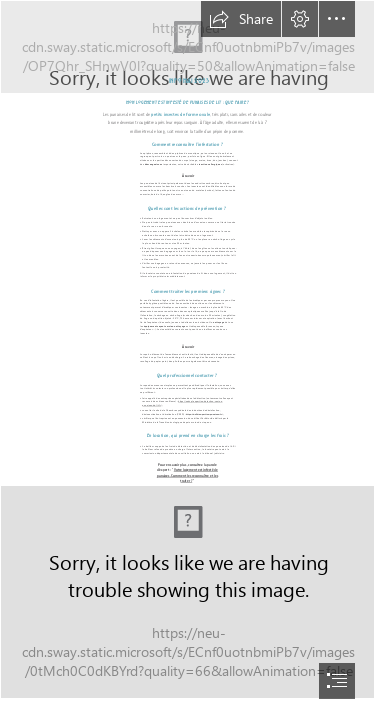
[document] (187, 360)
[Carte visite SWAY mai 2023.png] (187, 592)
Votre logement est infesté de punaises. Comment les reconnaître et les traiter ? (187, 475)
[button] (241, 19)
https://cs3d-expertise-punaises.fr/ (204, 413)
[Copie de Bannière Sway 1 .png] (187, 47)
